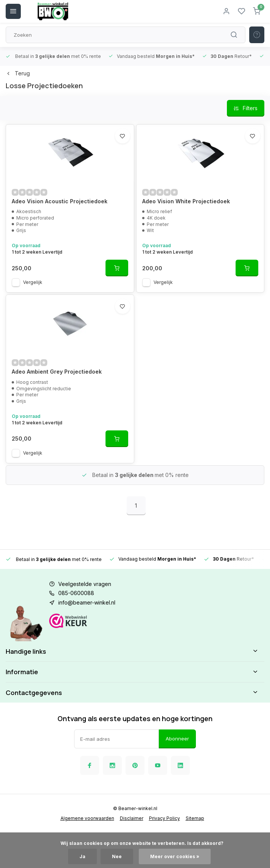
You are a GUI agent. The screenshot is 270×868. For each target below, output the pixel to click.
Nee (117, 856)
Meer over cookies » (175, 856)
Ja (82, 856)
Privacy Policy (164, 818)
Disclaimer (132, 818)
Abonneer (177, 739)
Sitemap (195, 818)
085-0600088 (76, 593)
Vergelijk (33, 282)
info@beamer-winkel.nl (87, 602)
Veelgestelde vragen (85, 584)
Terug (18, 73)
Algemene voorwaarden (87, 818)
